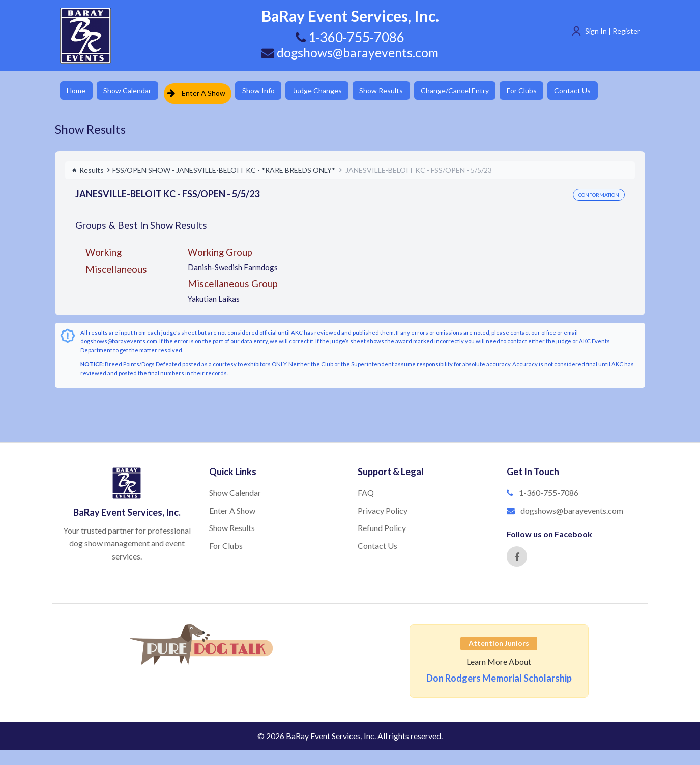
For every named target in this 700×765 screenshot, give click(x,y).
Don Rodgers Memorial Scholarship (499, 675)
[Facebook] (517, 554)
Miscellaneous (116, 266)
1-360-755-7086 (549, 490)
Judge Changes (332, 91)
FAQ (366, 490)
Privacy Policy (383, 507)
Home (78, 91)
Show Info (269, 91)
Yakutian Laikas (214, 296)
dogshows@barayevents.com (350, 52)
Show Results (401, 91)
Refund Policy (382, 525)
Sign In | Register (612, 31)
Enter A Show (204, 91)
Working (104, 249)
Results (88, 167)
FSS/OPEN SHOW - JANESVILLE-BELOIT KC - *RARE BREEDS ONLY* (224, 167)
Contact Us (607, 91)
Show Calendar (134, 91)
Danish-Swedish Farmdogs (233, 264)
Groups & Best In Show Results (141, 223)
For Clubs (551, 91)
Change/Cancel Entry (480, 91)
